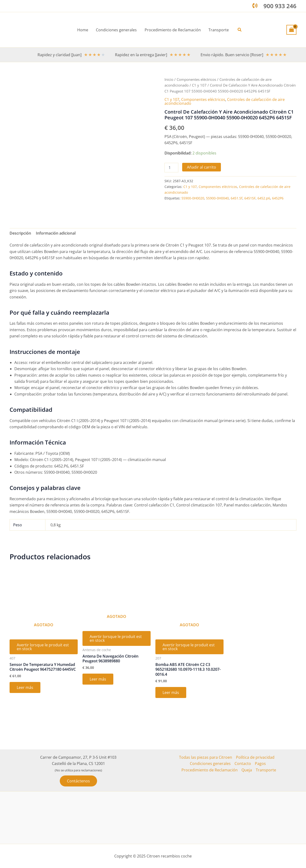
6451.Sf (237, 198)
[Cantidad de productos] (171, 168)
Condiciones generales (210, 764)
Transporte (266, 770)
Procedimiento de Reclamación (210, 770)
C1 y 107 (199, 85)
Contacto (243, 764)
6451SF (250, 198)
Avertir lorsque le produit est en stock (43, 647)
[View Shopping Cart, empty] (291, 30)
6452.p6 (264, 198)
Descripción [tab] (20, 233)
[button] (240, 30)
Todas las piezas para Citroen (206, 757)
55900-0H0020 (193, 198)
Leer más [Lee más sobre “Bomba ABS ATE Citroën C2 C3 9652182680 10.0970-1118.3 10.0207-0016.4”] (171, 692)
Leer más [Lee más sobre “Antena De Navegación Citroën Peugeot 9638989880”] (98, 679)
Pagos (260, 764)
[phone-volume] (255, 6)
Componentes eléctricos (196, 79)
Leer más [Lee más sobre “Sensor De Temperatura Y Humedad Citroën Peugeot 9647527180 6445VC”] (25, 687)
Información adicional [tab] (56, 233)
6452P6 (278, 198)
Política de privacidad (255, 757)
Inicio (169, 79)
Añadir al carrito (202, 167)
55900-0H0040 (217, 198)
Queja (247, 770)
